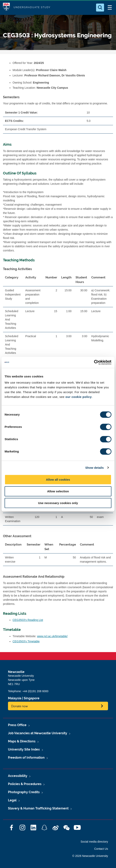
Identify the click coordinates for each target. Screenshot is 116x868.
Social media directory (94, 842)
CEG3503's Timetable (26, 641)
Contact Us (101, 849)
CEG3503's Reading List (28, 620)
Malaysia (15, 698)
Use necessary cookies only (58, 503)
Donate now (20, 706)
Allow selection (58, 491)
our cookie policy (79, 397)
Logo (6, 7)
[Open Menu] (110, 8)
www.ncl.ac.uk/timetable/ (52, 636)
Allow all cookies (58, 480)
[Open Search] (100, 8)
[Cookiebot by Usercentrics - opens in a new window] (94, 362)
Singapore (32, 698)
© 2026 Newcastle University (90, 856)
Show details (95, 468)
